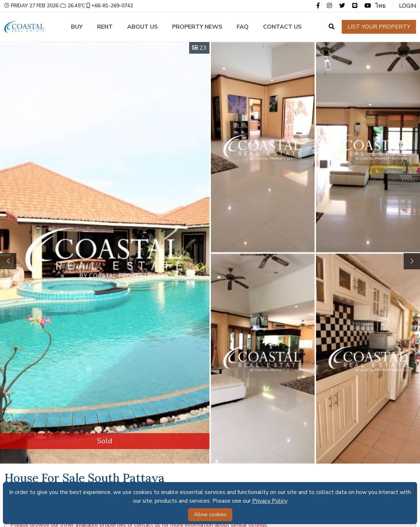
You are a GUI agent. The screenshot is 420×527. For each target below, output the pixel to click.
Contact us (282, 27)
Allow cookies (210, 514)
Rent (105, 27)
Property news (197, 27)
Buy (77, 27)
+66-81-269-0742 (109, 6)
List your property (379, 27)
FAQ (243, 27)
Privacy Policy (270, 501)
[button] (412, 261)
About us (142, 27)
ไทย (381, 6)
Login (407, 6)
